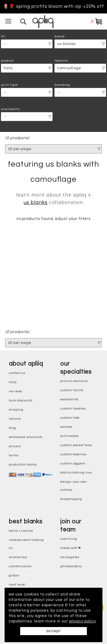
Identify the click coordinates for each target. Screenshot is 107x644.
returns (15, 419)
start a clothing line (76, 473)
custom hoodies (73, 409)
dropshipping (71, 499)
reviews (15, 391)
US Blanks (35, 203)
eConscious (18, 557)
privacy (15, 446)
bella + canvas (21, 531)
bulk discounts (21, 400)
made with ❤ (71, 548)
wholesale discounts (26, 437)
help (13, 382)
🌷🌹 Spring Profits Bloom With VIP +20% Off (53, 7)
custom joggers (73, 463)
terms (14, 455)
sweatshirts (69, 399)
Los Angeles (70, 557)
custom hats (70, 418)
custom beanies (73, 454)
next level (17, 585)
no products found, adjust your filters (54, 219)
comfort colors (20, 566)
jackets (66, 427)
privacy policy (83, 621)
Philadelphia (71, 566)
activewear (69, 436)
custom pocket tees (76, 445)
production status (23, 465)
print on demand (74, 381)
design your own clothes (74, 486)
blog (13, 428)
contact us (17, 373)
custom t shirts (72, 390)
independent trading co (26, 544)
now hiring (69, 539)
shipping (16, 410)
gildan (14, 575)
